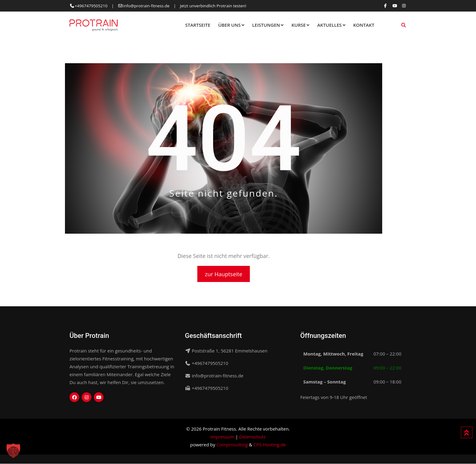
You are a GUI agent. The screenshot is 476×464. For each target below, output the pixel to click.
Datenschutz (252, 437)
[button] (13, 451)
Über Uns (229, 25)
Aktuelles (329, 25)
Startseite (198, 25)
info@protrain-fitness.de (146, 6)
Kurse (299, 25)
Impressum (222, 437)
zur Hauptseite (224, 274)
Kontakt (364, 25)
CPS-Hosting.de (270, 445)
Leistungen (266, 25)
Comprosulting (232, 445)
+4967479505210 (91, 6)
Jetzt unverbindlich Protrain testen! (213, 6)
